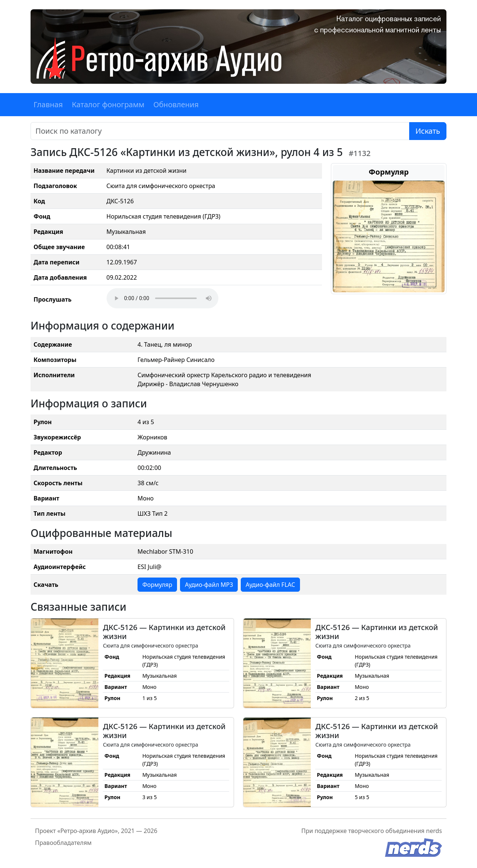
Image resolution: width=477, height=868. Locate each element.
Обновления (176, 104)
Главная (48, 104)
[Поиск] (220, 131)
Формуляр (157, 585)
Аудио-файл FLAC (270, 585)
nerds (434, 831)
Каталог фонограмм (108, 104)
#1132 (360, 153)
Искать (428, 131)
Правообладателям (63, 843)
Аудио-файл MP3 (209, 585)
